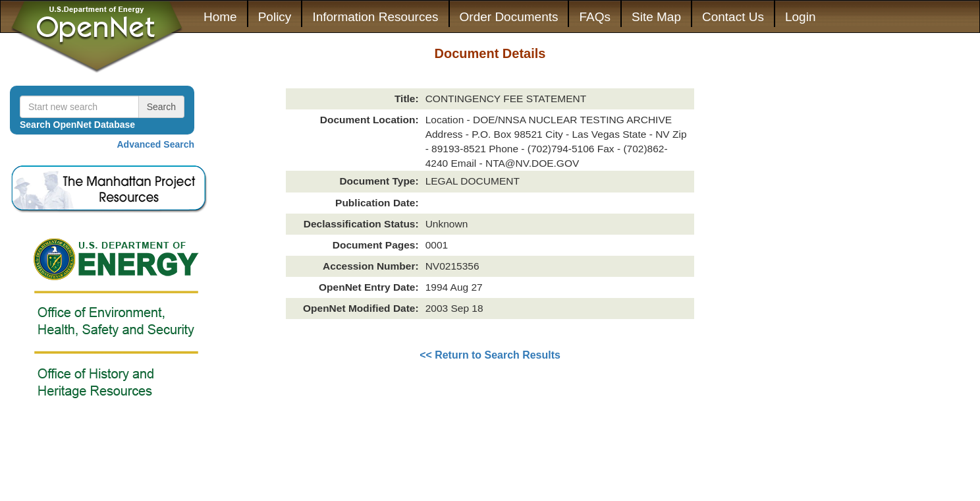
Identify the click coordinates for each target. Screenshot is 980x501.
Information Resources (375, 17)
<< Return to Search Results (490, 355)
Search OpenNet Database (77, 125)
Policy (275, 17)
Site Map (656, 17)
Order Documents (509, 17)
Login (801, 17)
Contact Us (733, 17)
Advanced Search (156, 144)
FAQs (595, 17)
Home (220, 17)
